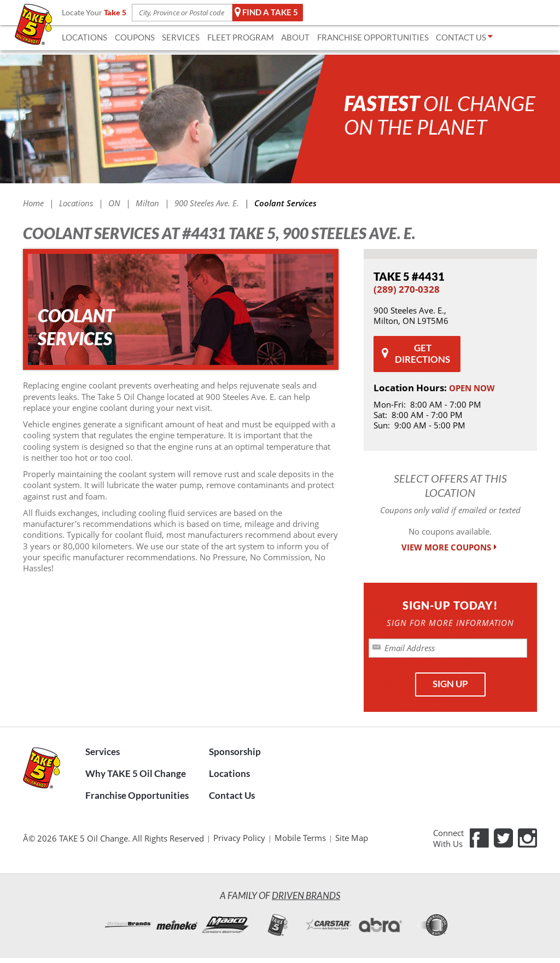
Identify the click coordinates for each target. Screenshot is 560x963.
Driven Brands (306, 896)
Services (103, 752)
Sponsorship (235, 752)
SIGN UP (450, 684)
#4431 (409, 276)
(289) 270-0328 (407, 289)
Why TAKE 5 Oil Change (136, 774)
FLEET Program (241, 37)
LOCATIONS (84, 37)
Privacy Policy (239, 838)
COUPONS (135, 37)
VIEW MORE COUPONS (450, 547)
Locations (229, 774)
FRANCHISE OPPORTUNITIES (373, 37)
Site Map (352, 838)
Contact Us (232, 796)
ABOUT (295, 37)
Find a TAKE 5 (267, 13)
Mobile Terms (300, 838)
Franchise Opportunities (137, 796)
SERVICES (181, 37)
